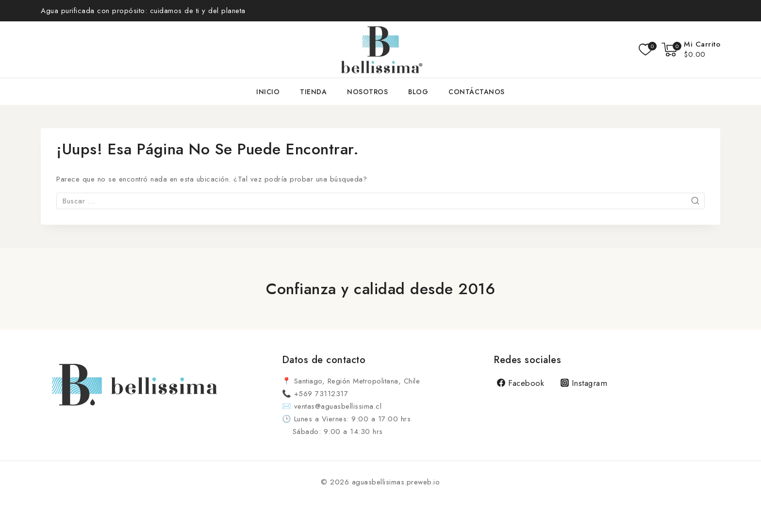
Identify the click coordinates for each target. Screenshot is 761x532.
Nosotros (367, 92)
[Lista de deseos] (645, 50)
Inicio (268, 92)
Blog (418, 92)
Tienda (313, 92)
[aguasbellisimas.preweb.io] (380, 50)
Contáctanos (477, 92)
